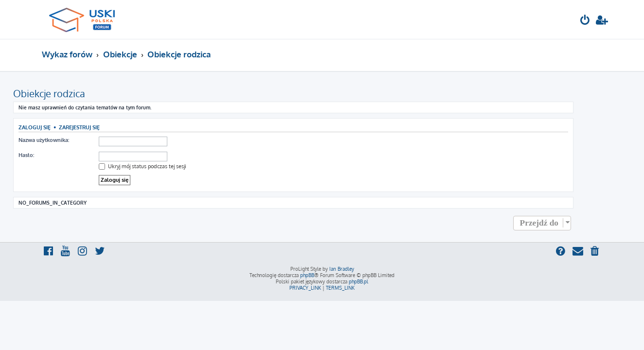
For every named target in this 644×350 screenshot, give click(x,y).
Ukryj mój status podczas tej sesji (171, 166)
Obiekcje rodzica (78, 93)
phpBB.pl (358, 281)
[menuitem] (585, 21)
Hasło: (55, 155)
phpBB (307, 275)
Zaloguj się (63, 127)
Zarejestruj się (108, 127)
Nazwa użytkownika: (72, 140)
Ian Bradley (342, 269)
